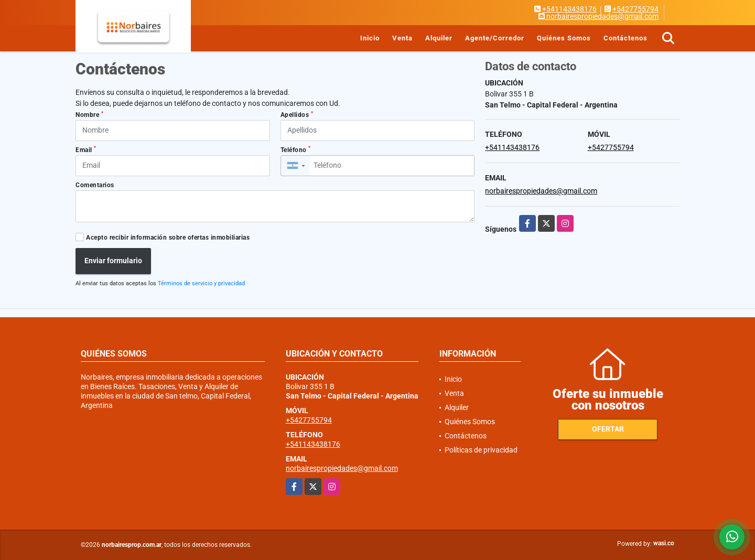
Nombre (89, 115)
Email (86, 149)
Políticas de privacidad (481, 450)
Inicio (370, 38)
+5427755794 (635, 9)
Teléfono (296, 149)
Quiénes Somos (564, 38)
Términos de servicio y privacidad (201, 283)
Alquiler (439, 38)
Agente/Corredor (495, 38)
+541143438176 (569, 9)
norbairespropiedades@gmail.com (541, 191)
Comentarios (95, 185)
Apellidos (297, 115)
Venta (402, 38)
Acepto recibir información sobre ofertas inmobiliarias (168, 238)
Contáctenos (625, 38)
